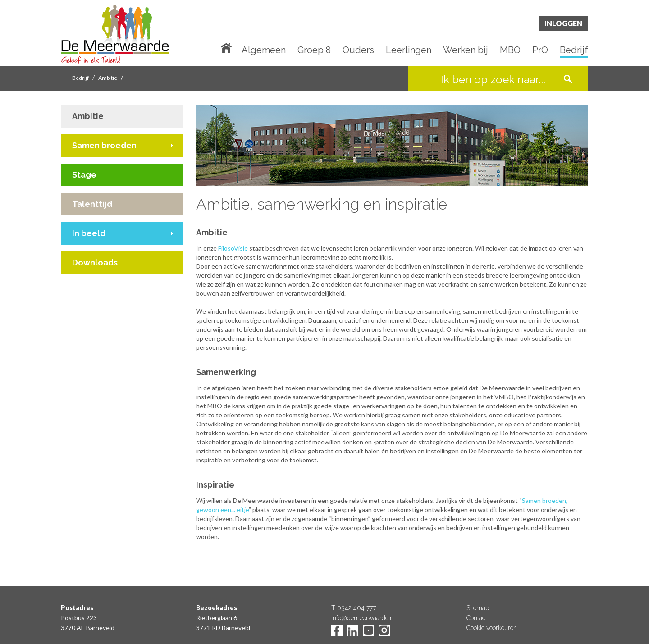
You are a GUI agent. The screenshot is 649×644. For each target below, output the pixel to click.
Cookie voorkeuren (492, 628)
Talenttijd (92, 204)
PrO (540, 50)
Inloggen (563, 23)
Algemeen (264, 50)
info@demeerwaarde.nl (363, 618)
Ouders (358, 50)
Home (228, 47)
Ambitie (108, 78)
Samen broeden (104, 145)
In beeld (89, 233)
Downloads (95, 263)
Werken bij (466, 50)
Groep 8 (314, 50)
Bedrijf (574, 50)
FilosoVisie (233, 248)
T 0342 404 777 (354, 608)
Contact (477, 618)
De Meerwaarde (115, 34)
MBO (510, 50)
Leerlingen (409, 50)
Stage (84, 175)
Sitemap (478, 608)
